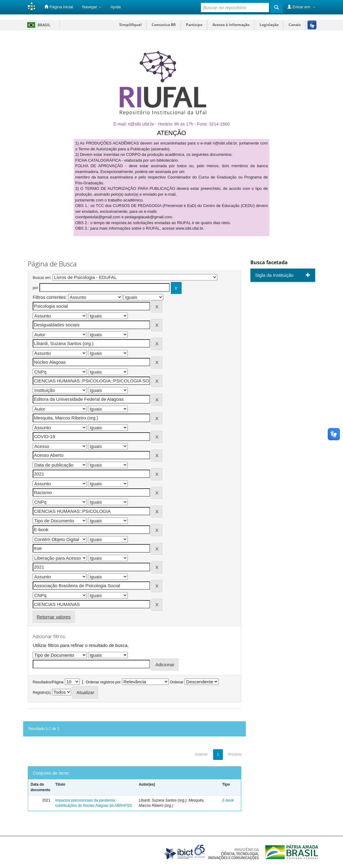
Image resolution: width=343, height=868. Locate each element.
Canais (295, 25)
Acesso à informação (231, 25)
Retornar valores (54, 617)
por (35, 288)
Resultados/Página (48, 682)
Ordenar (177, 682)
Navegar (92, 7)
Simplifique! (130, 25)
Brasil (38, 25)
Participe (194, 25)
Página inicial (59, 7)
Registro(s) (42, 693)
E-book (228, 800)
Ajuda (115, 7)
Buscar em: (42, 278)
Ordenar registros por (103, 682)
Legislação (269, 25)
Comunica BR (164, 25)
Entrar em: (301, 7)
